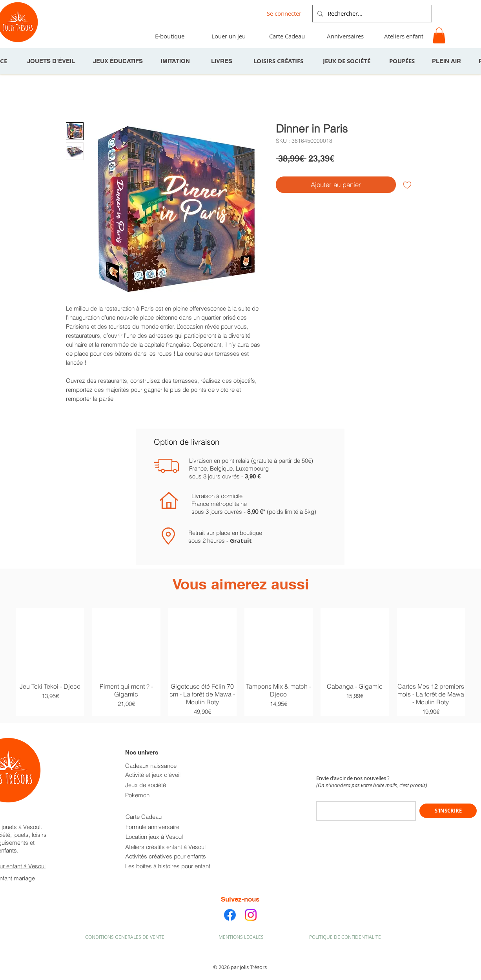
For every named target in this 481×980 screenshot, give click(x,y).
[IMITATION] (176, 61)
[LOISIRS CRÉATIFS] (279, 61)
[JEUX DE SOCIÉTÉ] (347, 61)
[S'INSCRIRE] (448, 811)
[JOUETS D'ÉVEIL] (52, 61)
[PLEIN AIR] (447, 61)
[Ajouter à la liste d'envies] (407, 185)
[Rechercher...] (371, 14)
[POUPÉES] (403, 61)
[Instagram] (251, 915)
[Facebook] (230, 915)
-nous (251, 899)
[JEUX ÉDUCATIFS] (118, 61)
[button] (439, 35)
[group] (240, 662)
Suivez (231, 899)
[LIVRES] (222, 61)
